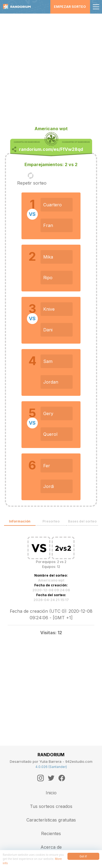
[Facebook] (62, 778)
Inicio (51, 793)
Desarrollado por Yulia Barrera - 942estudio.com (51, 761)
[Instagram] (41, 778)
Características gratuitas (51, 820)
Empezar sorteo (70, 7)
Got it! (83, 856)
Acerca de (51, 847)
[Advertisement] (51, 67)
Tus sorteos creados (51, 806)
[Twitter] (51, 778)
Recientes (51, 833)
